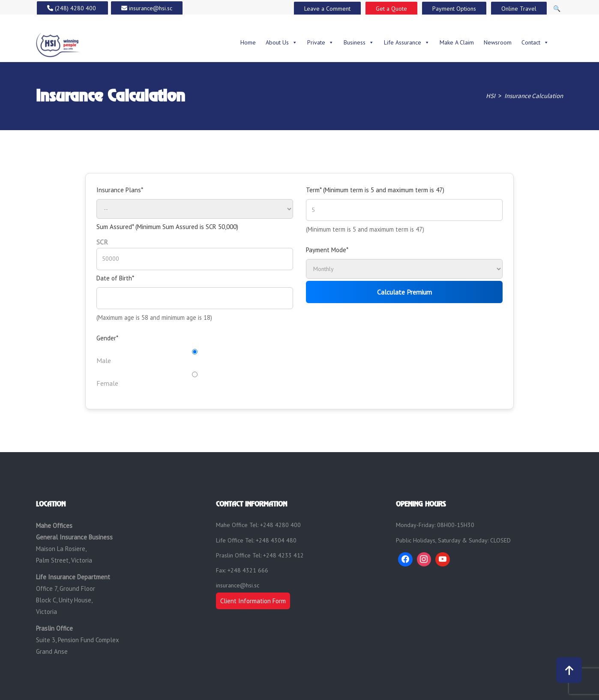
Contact (535, 42)
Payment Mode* (327, 250)
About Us (282, 42)
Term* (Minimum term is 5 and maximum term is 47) (375, 190)
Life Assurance (407, 42)
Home (248, 42)
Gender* (107, 338)
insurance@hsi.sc (238, 585)
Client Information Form (253, 601)
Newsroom (498, 42)
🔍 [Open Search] (557, 9)
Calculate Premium (404, 292)
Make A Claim (457, 42)
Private (320, 42)
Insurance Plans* (120, 190)
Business (359, 42)
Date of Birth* (115, 278)
